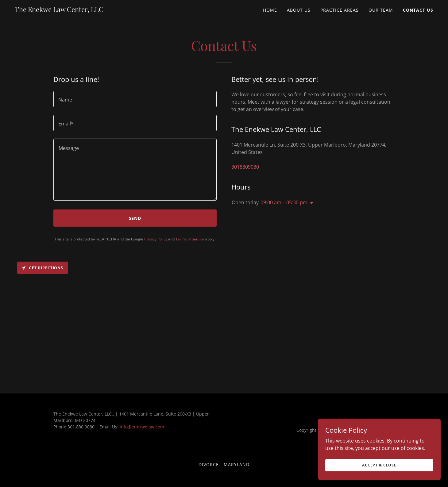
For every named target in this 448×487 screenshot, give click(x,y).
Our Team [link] (381, 10)
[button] (311, 203)
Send (135, 218)
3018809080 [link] (245, 167)
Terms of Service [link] (190, 239)
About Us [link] (299, 10)
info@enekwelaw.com (142, 427)
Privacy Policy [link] (156, 239)
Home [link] (270, 10)
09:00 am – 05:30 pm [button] (284, 202)
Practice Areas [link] (340, 10)
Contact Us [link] (418, 10)
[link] (59, 10)
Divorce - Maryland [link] (224, 464)
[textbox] (135, 99)
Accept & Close (379, 465)
